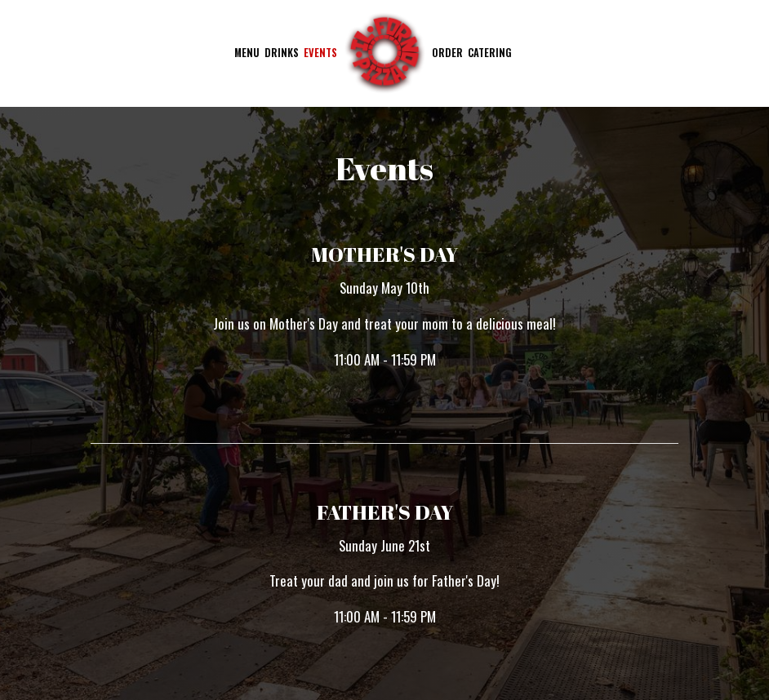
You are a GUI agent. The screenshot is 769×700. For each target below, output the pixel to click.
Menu (247, 53)
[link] (384, 53)
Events (320, 53)
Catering (490, 53)
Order (447, 53)
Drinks (282, 53)
